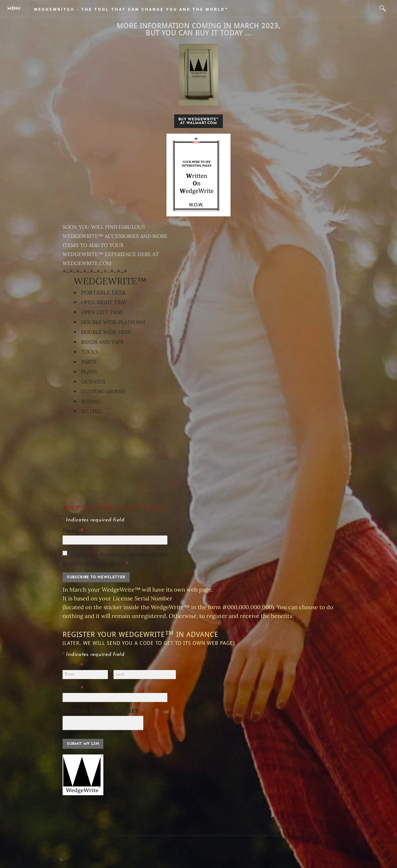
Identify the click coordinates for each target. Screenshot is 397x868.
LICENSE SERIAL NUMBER (106, 711)
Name (73, 665)
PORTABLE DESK (104, 292)
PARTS (89, 362)
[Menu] (14, 8)
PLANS (89, 372)
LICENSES (93, 382)
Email (73, 530)
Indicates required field (94, 520)
